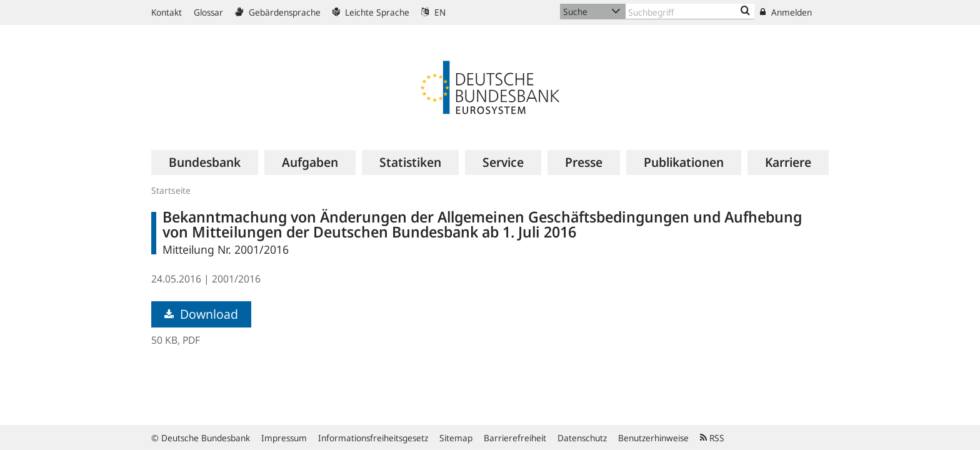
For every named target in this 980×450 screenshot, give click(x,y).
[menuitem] (205, 162)
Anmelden (786, 12)
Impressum (284, 438)
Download (201, 314)
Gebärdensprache (278, 12)
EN (433, 12)
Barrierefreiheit (515, 438)
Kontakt (167, 12)
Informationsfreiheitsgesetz (373, 438)
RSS (712, 438)
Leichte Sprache (371, 12)
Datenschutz (582, 438)
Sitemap (456, 438)
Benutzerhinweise (653, 438)
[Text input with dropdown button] (690, 12)
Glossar (208, 12)
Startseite (171, 190)
